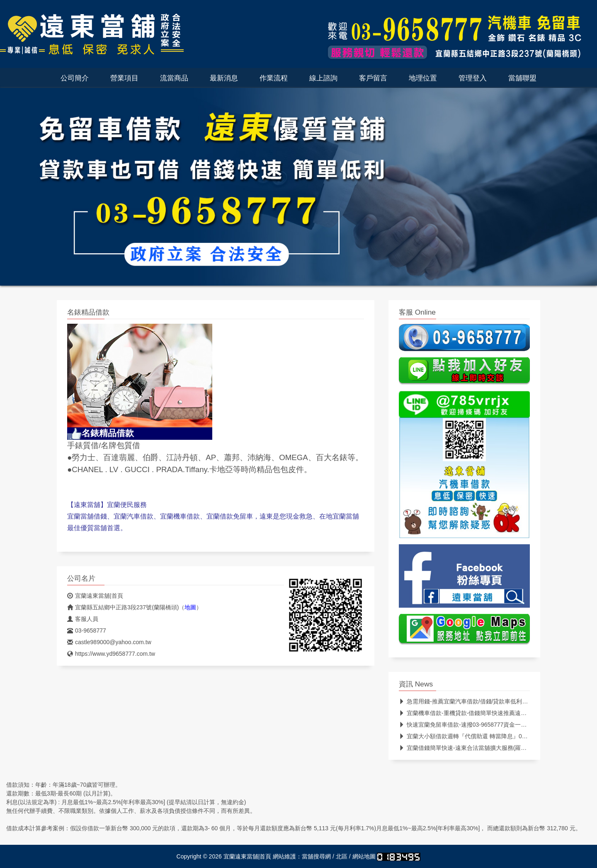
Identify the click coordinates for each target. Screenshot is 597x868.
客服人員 (83, 619)
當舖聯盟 (522, 78)
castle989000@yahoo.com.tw (109, 642)
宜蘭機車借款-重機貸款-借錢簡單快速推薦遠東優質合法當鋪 (480, 713)
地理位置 (423, 78)
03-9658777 (87, 630)
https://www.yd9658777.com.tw (111, 654)
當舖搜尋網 (316, 856)
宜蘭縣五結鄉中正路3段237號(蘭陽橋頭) (123, 607)
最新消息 (224, 78)
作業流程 (274, 78)
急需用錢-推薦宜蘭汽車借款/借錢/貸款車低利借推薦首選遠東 (481, 701)
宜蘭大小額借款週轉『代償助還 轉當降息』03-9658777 (474, 736)
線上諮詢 (323, 78)
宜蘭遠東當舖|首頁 (95, 596)
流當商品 (174, 78)
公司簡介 (75, 78)
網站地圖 (364, 856)
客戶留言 (373, 78)
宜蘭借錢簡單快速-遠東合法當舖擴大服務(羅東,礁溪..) (472, 748)
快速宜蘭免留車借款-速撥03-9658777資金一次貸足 (468, 725)
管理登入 (473, 78)
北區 (342, 856)
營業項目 (124, 78)
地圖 (190, 607)
